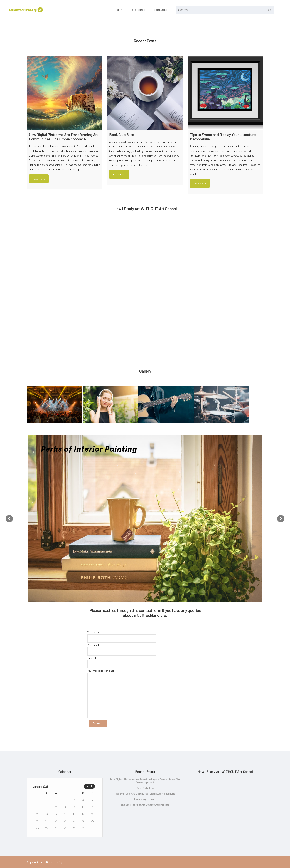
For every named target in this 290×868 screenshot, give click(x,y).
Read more (39, 179)
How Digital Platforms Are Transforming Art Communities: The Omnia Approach (145, 781)
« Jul (89, 786)
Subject (122, 662)
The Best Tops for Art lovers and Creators (145, 805)
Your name (122, 637)
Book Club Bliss (145, 788)
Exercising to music (145, 799)
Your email (122, 649)
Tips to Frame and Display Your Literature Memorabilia (145, 794)
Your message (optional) (122, 694)
